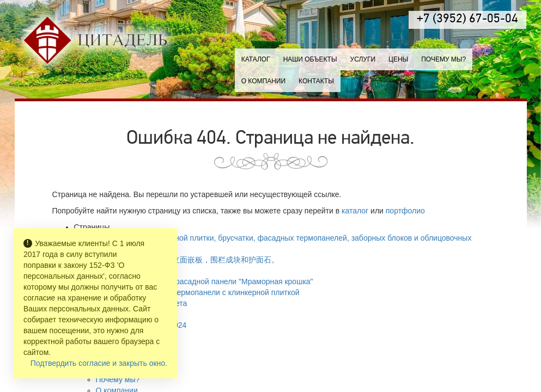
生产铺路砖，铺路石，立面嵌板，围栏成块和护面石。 (187, 260)
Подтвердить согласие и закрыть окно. (99, 363)
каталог (355, 211)
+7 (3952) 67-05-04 (467, 19)
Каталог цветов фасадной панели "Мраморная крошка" (215, 281)
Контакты (316, 81)
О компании (263, 81)
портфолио (405, 211)
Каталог (256, 59)
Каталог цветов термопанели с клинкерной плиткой (209, 292)
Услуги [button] (363, 59)
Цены (398, 59)
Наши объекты (310, 59)
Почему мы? (443, 59)
